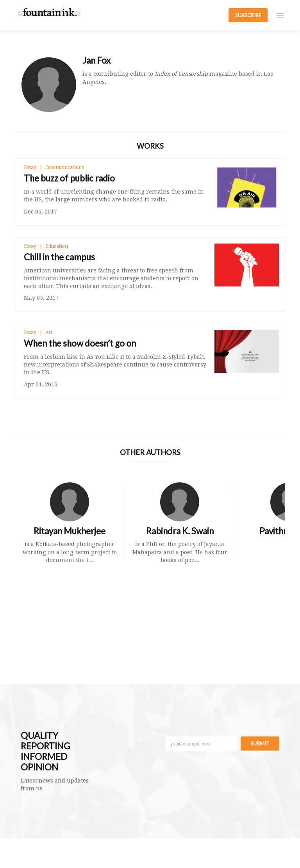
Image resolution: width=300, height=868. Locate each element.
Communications (64, 167)
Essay (30, 167)
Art (49, 333)
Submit (260, 743)
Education (57, 246)
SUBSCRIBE (248, 15)
